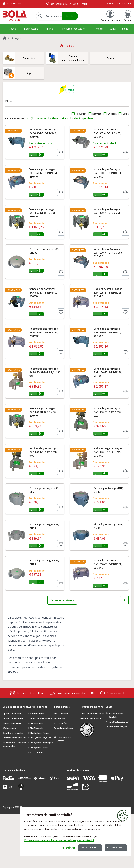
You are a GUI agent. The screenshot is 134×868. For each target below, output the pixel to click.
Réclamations (9, 782)
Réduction (81, 114)
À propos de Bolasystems (40, 773)
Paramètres (61, 847)
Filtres (49, 29)
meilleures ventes (15, 118)
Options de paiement (13, 773)
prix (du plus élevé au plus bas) (77, 118)
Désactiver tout (85, 847)
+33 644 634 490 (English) (116, 770)
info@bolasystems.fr (119, 776)
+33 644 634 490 (72, 4)
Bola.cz (18, 16)
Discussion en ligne (118, 781)
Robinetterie (31, 29)
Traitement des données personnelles (14, 799)
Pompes (99, 29)
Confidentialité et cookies (15, 792)
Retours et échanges (13, 778)
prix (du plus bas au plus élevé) (42, 118)
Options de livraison (12, 768)
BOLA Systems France (39, 787)
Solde (125, 29)
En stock (112, 114)
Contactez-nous (36, 768)
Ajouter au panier (50, 157)
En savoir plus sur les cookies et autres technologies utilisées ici (59, 839)
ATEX (113, 29)
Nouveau (97, 114)
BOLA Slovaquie (36, 782)
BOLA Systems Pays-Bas (40, 792)
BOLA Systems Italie (38, 802)
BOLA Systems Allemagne (41, 797)
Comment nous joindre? (65, 793)
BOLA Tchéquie (36, 778)
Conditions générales (13, 787)
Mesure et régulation (74, 29)
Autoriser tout (114, 847)
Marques (11, 29)
